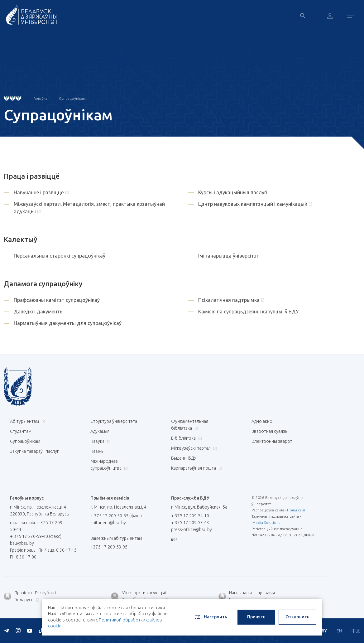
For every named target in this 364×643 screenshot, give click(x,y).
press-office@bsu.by (192, 529)
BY (324, 631)
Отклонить (297, 617)
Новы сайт (296, 510)
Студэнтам (21, 431)
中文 (356, 631)
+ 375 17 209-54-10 (190, 516)
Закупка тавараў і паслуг (34, 451)
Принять (256, 617)
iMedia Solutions (266, 522)
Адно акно (262, 421)
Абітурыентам (27, 421)
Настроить (211, 617)
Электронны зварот (272, 441)
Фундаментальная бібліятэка (190, 425)
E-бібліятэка (186, 438)
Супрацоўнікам (25, 441)
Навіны (97, 451)
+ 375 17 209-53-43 (190, 523)
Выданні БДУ (184, 458)
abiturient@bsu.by (108, 523)
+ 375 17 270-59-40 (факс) (36, 536)
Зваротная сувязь (269, 431)
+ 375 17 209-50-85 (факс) (116, 516)
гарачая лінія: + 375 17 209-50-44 (37, 526)
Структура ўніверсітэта (114, 421)
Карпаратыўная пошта (196, 468)
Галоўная (41, 98)
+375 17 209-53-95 (109, 547)
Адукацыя (100, 431)
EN (339, 631)
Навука (100, 441)
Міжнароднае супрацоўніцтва (109, 465)
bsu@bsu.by (22, 543)
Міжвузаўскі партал (193, 448)
